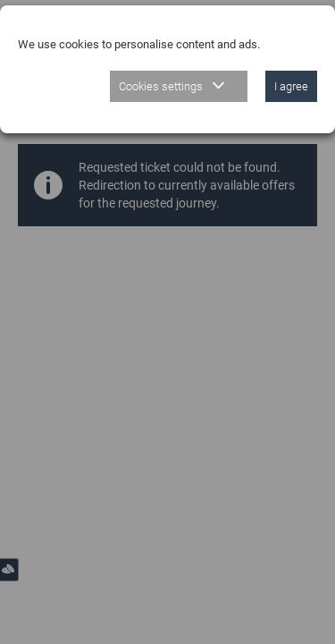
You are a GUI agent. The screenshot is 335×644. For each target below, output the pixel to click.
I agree (291, 86)
